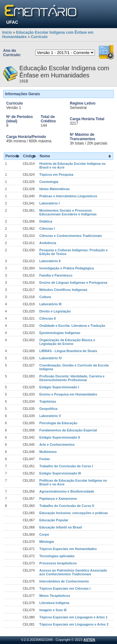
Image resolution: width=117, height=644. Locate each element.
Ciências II (48, 318)
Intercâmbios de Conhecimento (64, 581)
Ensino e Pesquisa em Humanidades (68, 394)
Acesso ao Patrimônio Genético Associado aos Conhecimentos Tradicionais (73, 572)
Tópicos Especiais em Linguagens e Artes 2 (74, 624)
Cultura (45, 297)
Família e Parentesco (56, 275)
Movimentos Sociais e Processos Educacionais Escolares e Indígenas (68, 212)
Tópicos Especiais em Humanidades (68, 549)
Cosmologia (49, 182)
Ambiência (48, 243)
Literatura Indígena (54, 603)
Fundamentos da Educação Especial (68, 430)
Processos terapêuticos (58, 563)
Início (7, 32)
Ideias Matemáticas (54, 189)
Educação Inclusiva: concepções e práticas (74, 513)
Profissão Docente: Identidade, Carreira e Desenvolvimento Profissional (72, 378)
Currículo (39, 37)
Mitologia (47, 542)
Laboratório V (50, 416)
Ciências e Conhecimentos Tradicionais (71, 236)
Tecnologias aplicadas (57, 556)
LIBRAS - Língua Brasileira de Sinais (68, 351)
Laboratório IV (51, 358)
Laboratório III (50, 304)
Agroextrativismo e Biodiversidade (67, 491)
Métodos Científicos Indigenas (63, 290)
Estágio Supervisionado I (59, 387)
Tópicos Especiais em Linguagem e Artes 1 (73, 617)
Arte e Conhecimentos (57, 445)
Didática (46, 221)
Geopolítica (48, 409)
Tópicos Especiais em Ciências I (65, 588)
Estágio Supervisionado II (60, 437)
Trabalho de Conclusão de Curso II (67, 506)
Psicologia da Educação (58, 423)
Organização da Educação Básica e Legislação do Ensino (67, 342)
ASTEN (89, 640)
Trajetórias (48, 401)
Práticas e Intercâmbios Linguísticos (68, 196)
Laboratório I (49, 203)
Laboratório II (50, 261)
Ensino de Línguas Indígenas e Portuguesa (73, 283)
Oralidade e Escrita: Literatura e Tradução (72, 326)
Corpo (44, 534)
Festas (45, 459)
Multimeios (48, 452)
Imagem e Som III (53, 610)
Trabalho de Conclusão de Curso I (66, 466)
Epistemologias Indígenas (60, 333)
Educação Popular (54, 520)
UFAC (12, 22)
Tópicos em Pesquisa (56, 175)
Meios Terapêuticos (55, 596)
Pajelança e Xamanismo (58, 499)
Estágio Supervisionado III (60, 473)
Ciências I (47, 229)
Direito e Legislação (55, 311)
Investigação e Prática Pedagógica (67, 268)
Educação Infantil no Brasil (61, 527)
